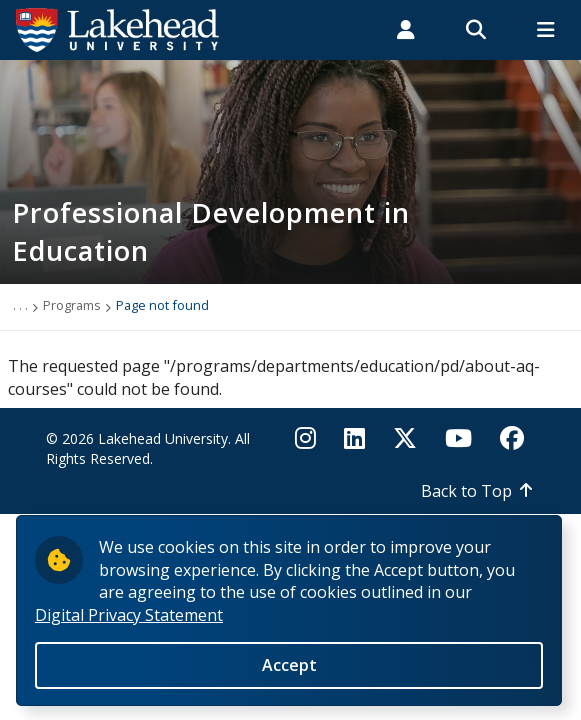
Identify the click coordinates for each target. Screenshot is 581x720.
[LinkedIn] (354, 438)
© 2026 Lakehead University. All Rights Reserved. (148, 448)
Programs (72, 305)
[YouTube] (458, 438)
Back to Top (466, 491)
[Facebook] (512, 438)
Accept (289, 676)
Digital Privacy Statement (129, 625)
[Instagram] (311, 438)
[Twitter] (405, 438)
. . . (20, 305)
